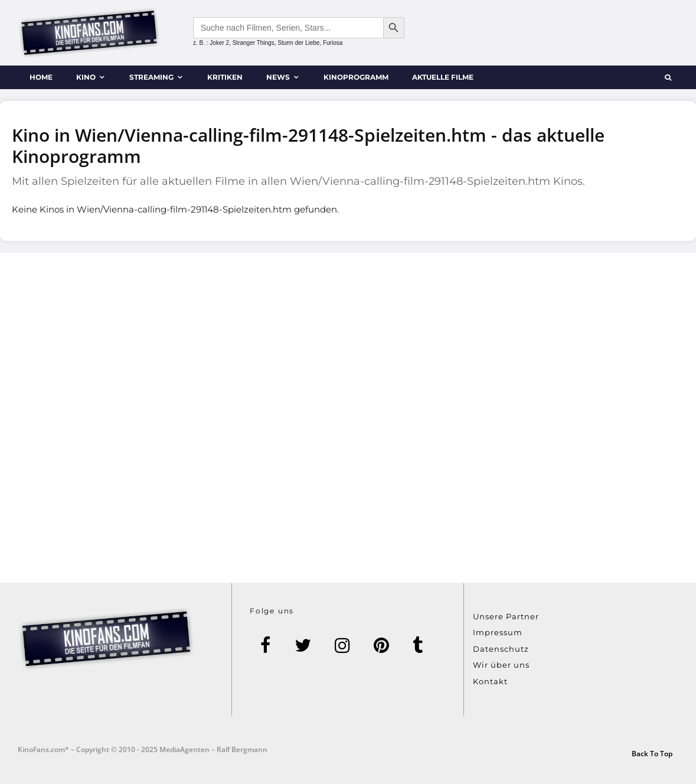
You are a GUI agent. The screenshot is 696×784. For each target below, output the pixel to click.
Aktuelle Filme (443, 77)
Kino (86, 77)
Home (41, 77)
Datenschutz (501, 649)
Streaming (151, 77)
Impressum (498, 632)
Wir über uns (501, 665)
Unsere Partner (506, 616)
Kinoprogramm (356, 77)
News (278, 77)
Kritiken (225, 77)
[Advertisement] (348, 418)
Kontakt (490, 681)
